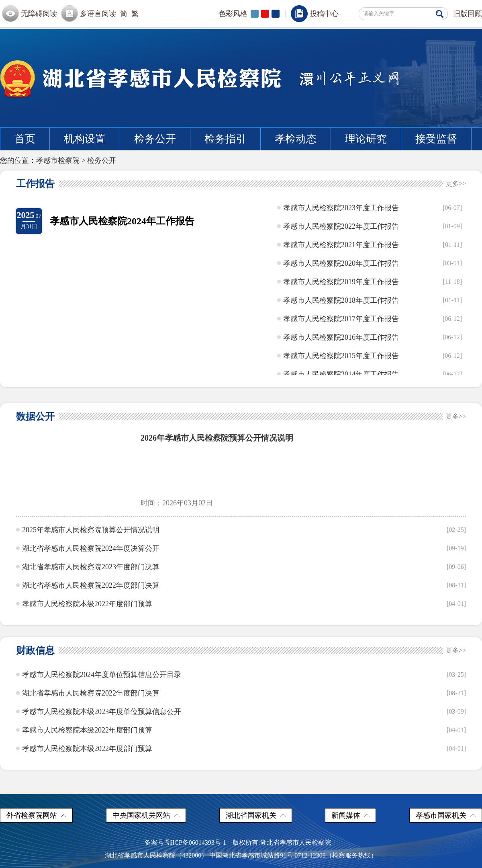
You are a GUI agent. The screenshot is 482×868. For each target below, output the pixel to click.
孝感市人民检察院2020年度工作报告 (341, 263)
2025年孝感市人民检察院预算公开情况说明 (91, 530)
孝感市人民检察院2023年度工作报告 (341, 208)
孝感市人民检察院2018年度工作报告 (341, 300)
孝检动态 (296, 139)
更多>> (456, 184)
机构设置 (85, 139)
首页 (25, 139)
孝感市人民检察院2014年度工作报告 (341, 374)
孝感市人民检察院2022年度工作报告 (341, 226)
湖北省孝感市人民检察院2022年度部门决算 (91, 585)
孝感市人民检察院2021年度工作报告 (341, 245)
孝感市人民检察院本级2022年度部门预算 (87, 604)
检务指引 (225, 139)
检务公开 (155, 139)
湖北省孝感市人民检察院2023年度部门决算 (91, 567)
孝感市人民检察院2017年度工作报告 (341, 319)
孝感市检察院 (58, 160)
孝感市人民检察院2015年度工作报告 (341, 356)
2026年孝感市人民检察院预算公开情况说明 (217, 438)
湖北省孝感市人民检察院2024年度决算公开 (91, 548)
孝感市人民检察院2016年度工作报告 (341, 337)
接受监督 (436, 139)
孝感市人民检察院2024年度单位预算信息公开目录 (102, 675)
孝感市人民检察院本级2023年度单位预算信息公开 (102, 712)
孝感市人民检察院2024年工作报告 (122, 221)
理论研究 (366, 139)
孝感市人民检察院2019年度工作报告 (341, 282)
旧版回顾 (468, 14)
